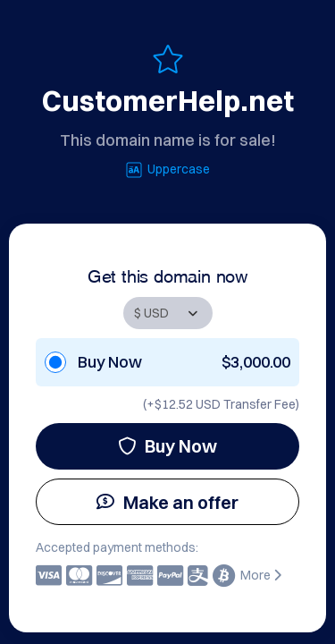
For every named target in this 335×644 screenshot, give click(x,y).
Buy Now (167, 446)
